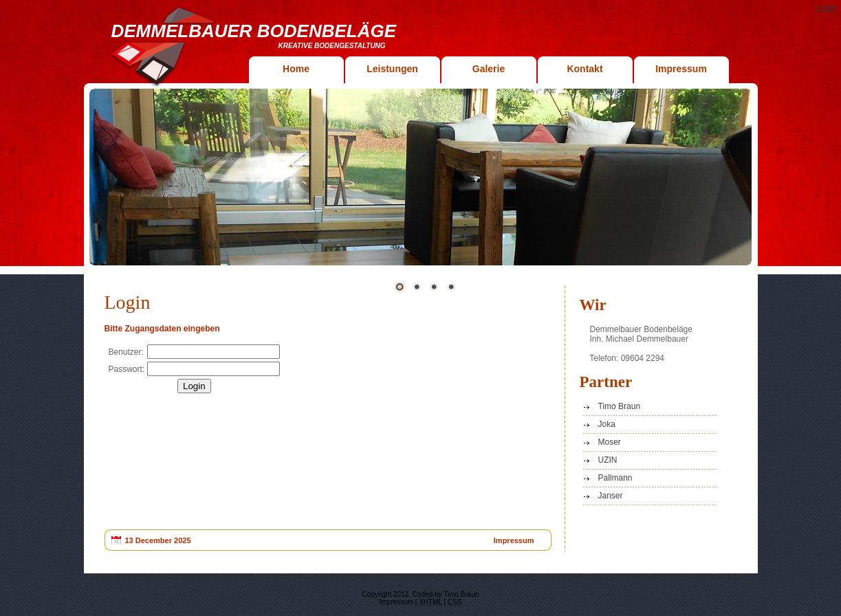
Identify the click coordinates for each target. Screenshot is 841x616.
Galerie (489, 69)
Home (296, 69)
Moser (610, 442)
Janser (611, 496)
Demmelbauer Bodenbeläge (254, 31)
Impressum (681, 69)
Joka (607, 424)
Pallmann (615, 478)
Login (827, 8)
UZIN (608, 460)
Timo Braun (620, 406)
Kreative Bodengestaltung (332, 46)
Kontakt (585, 69)
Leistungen (392, 69)
